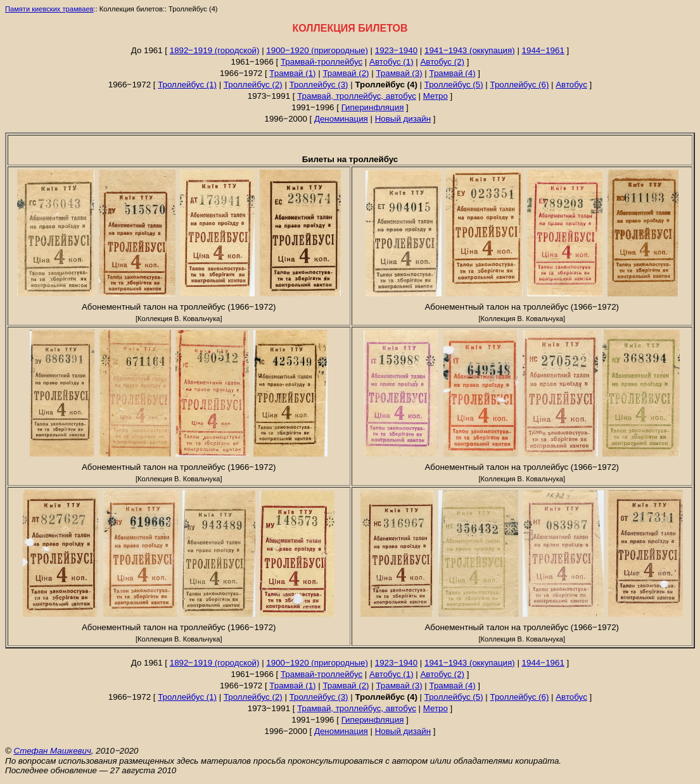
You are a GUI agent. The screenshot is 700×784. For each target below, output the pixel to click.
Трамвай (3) (399, 73)
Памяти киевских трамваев (49, 9)
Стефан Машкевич (53, 751)
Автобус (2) (442, 62)
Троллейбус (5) (454, 85)
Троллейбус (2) (253, 85)
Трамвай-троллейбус (321, 62)
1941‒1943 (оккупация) (470, 50)
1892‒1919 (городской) (215, 50)
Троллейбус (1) (187, 85)
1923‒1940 (396, 50)
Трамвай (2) (346, 73)
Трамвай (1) (292, 73)
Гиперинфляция (373, 107)
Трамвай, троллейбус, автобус (357, 96)
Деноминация (341, 119)
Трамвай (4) (452, 73)
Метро (436, 96)
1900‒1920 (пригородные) (317, 50)
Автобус (571, 85)
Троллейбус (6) (520, 85)
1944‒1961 (543, 50)
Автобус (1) (391, 62)
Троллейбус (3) (319, 85)
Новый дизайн (403, 119)
